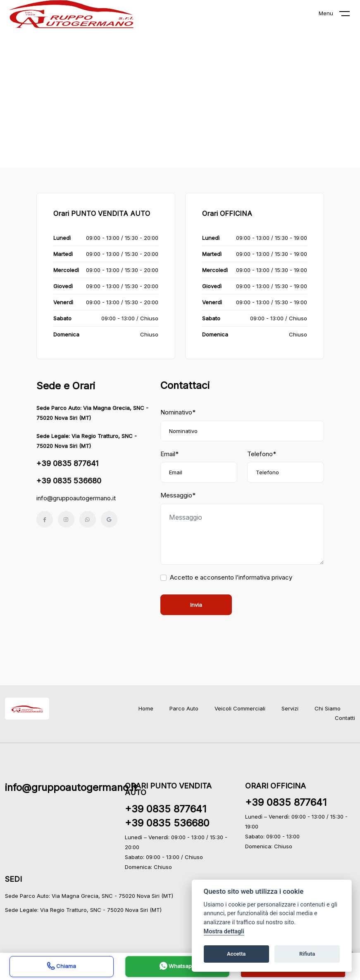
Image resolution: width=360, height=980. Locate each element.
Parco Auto (184, 708)
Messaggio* (178, 495)
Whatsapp (177, 967)
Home (146, 708)
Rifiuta (307, 954)
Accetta (236, 954)
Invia (196, 605)
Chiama (62, 967)
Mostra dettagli (224, 931)
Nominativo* (178, 412)
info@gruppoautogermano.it (76, 498)
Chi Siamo (328, 708)
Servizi (290, 708)
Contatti (345, 718)
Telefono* (262, 454)
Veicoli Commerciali (240, 708)
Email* (169, 454)
